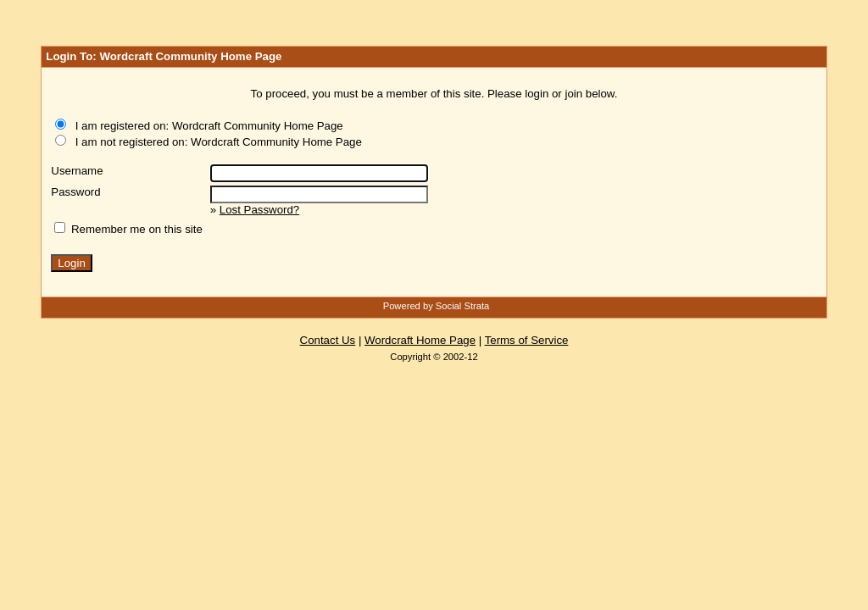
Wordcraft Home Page (420, 340)
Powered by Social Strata (437, 306)
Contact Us (328, 340)
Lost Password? (259, 210)
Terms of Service (527, 340)
